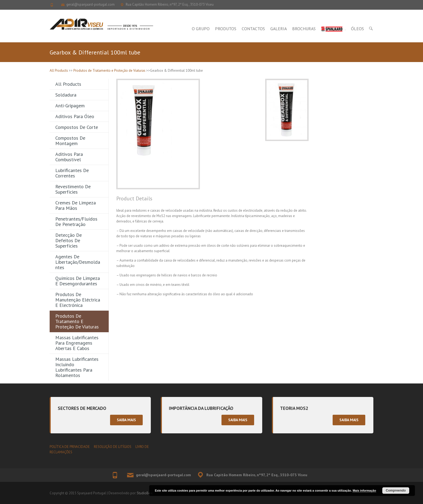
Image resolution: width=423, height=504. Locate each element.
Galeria (279, 29)
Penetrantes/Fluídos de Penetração (76, 222)
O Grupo (201, 29)
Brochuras (304, 29)
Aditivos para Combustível (69, 157)
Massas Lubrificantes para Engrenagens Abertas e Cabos (77, 343)
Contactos (253, 29)
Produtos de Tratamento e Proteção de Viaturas (109, 71)
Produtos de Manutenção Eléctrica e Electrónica (78, 300)
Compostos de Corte (77, 127)
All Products (59, 71)
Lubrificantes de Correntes (72, 173)
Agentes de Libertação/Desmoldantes (78, 262)
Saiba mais (126, 420)
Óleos (357, 29)
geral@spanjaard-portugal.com (91, 4)
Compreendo (396, 491)
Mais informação (364, 491)
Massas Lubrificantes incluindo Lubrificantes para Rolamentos (77, 367)
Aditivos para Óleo (75, 116)
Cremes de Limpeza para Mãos (76, 205)
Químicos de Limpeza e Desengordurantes (78, 281)
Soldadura (66, 95)
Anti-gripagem (70, 106)
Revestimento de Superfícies (73, 189)
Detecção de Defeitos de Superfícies (69, 240)
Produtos (226, 29)
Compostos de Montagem (70, 141)
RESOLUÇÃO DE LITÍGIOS (113, 447)
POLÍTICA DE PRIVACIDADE (70, 447)
